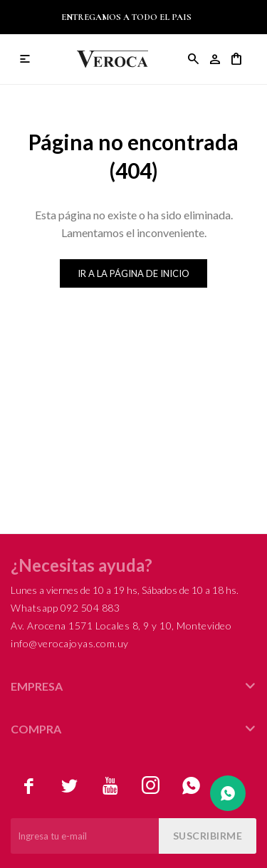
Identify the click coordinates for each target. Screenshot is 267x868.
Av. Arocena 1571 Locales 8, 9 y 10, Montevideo (121, 626)
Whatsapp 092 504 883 (65, 608)
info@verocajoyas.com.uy (70, 643)
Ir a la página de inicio (133, 273)
